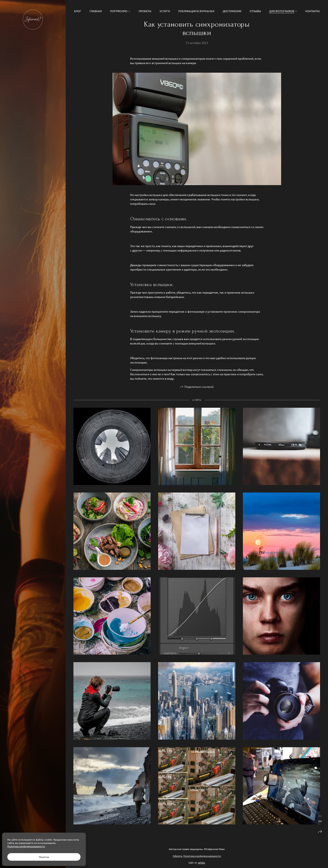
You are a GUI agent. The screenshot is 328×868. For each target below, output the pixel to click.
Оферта (177, 856)
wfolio (201, 863)
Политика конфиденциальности (202, 856)
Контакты (313, 11)
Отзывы (255, 11)
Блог (78, 11)
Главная (96, 11)
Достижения (232, 11)
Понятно (44, 857)
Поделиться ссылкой (199, 387)
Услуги (165, 11)
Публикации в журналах (196, 11)
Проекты (145, 11)
